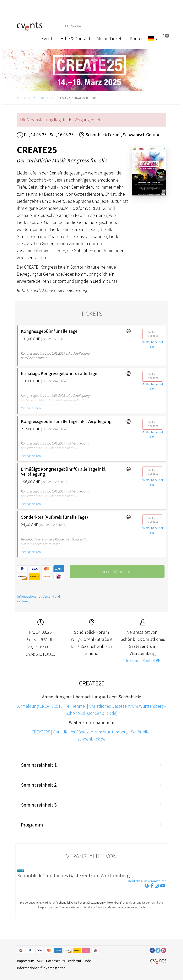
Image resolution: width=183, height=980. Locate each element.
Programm (32, 825)
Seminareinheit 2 (39, 785)
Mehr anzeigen (31, 408)
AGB (40, 961)
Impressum (26, 961)
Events (43, 98)
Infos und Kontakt (143, 661)
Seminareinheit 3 (39, 805)
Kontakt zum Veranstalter (147, 881)
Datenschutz (56, 961)
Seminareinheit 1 (39, 765)
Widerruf (75, 961)
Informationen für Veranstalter (41, 968)
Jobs (88, 961)
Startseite (23, 98)
